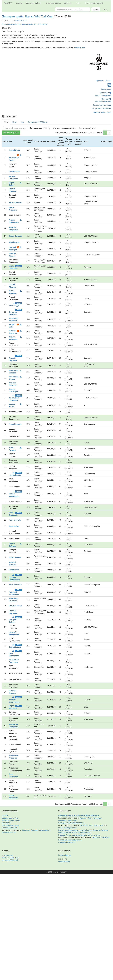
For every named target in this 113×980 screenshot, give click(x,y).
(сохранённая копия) (103, 95)
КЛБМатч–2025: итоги (10, 858)
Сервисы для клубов (10, 818)
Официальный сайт (103, 81)
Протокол (106, 99)
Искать (96, 9)
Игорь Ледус (14, 306)
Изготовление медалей (94, 3)
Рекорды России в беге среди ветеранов (74, 833)
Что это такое (7, 855)
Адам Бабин (14, 526)
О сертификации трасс (67, 828)
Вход (105, 9)
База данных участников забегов (71, 823)
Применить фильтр (11, 133)
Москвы (83, 818)
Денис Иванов (15, 557)
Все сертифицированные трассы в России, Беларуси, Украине (83, 830)
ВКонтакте (26, 830)
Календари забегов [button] (34, 3)
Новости (19, 3)
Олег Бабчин (14, 171)
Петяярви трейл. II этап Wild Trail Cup (27, 16)
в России (95, 837)
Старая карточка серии (102, 105)
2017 (96, 825)
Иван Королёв (15, 520)
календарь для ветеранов (89, 815)
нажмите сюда (79, 47)
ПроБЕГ (8, 3)
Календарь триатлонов (67, 820)
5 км (22, 122)
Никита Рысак (15, 475)
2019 (86, 825)
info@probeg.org (65, 855)
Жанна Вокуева (15, 236)
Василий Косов (15, 606)
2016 (101, 825)
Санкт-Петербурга (95, 818)
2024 (82, 825)
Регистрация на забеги (11, 820)
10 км (14, 122)
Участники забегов (53, 3)
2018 (91, 825)
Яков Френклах (15, 202)
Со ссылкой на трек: (38, 128)
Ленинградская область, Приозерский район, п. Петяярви (25, 24)
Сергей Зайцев (15, 647)
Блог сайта (6, 823)
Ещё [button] (79, 3)
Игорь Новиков (15, 424)
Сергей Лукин (15, 150)
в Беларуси (105, 837)
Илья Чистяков (15, 585)
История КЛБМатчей (10, 860)
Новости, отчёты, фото (102, 112)
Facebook (35, 830)
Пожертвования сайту (10, 825)
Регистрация (106, 89)
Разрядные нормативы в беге (70, 840)
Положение (106, 93)
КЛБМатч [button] (69, 3)
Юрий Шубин (14, 242)
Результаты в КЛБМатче (102, 109)
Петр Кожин (14, 570)
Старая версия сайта (10, 828)
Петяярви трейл (21, 21)
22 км (6, 122)
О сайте (5, 815)
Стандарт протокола (66, 842)
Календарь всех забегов (68, 815)
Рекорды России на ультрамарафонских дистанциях (79, 835)
